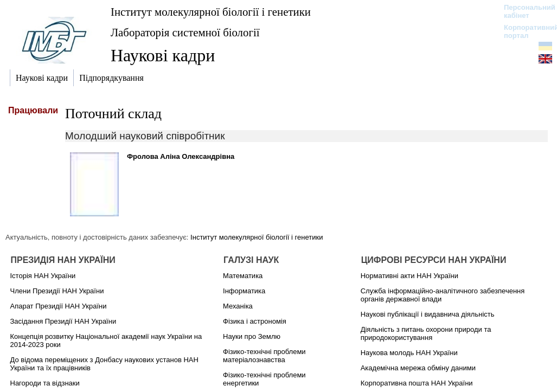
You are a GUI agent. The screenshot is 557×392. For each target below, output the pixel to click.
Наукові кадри (163, 55)
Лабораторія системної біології (185, 32)
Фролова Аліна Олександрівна (181, 156)
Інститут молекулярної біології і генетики (211, 12)
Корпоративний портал (524, 31)
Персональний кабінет (524, 11)
